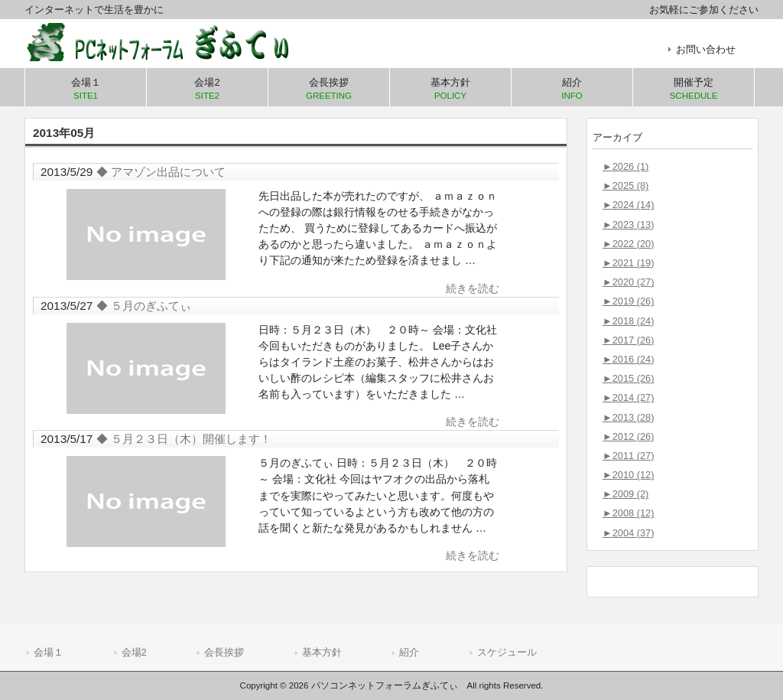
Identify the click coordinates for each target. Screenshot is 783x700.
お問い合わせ (706, 49)
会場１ (49, 652)
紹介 (409, 652)
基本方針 (322, 652)
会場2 (134, 652)
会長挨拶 (224, 652)
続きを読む (473, 288)
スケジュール (507, 652)
